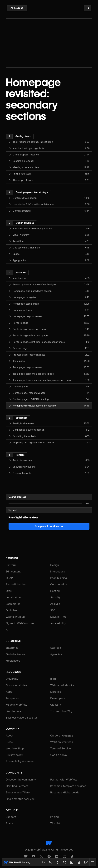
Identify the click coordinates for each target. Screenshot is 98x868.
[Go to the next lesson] (88, 8)
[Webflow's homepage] (49, 843)
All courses (17, 8)
